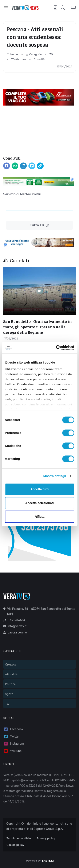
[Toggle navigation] (6, 8)
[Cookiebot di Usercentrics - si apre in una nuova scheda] (56, 348)
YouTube (12, 751)
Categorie (34, 54)
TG (51, 54)
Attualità (39, 59)
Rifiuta (39, 517)
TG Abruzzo (18, 59)
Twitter (11, 737)
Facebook (13, 729)
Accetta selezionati (39, 503)
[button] (66, 8)
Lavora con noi (15, 633)
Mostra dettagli (55, 476)
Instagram (14, 744)
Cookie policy (15, 845)
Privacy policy (46, 838)
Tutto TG (39, 225)
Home (12, 54)
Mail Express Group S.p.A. (45, 829)
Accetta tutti (39, 489)
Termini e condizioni (20, 838)
